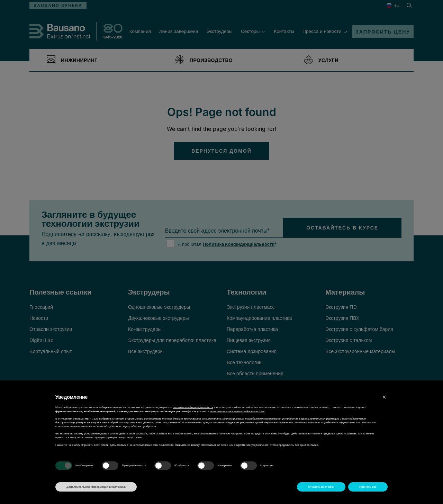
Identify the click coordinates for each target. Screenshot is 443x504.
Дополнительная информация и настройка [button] (96, 487)
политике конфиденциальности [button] (193, 407)
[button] (384, 397)
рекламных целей (252, 422)
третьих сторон (124, 419)
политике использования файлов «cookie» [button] (237, 411)
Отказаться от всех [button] (321, 487)
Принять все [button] (368, 487)
